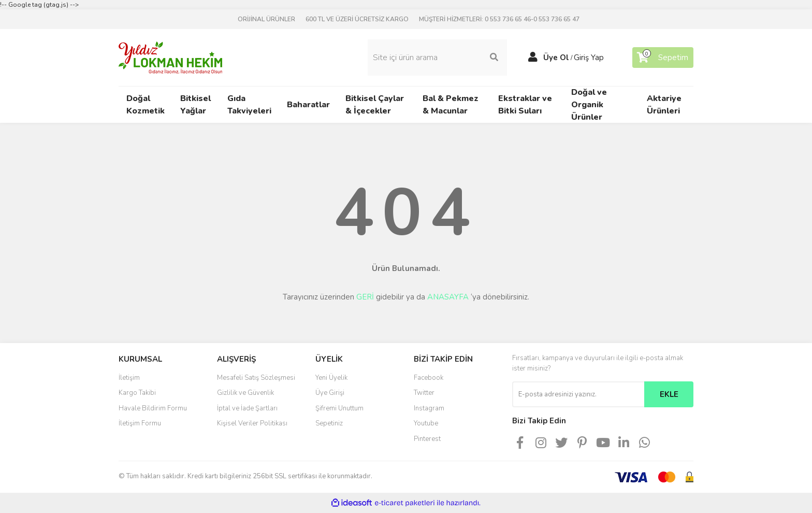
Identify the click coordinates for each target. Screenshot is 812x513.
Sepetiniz (329, 423)
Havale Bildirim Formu (153, 408)
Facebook (429, 378)
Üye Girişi (330, 393)
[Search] (437, 58)
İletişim (129, 378)
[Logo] (170, 57)
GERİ (365, 297)
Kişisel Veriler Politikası (252, 423)
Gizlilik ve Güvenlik (245, 393)
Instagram (429, 408)
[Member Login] (533, 58)
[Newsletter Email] (578, 394)
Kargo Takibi (137, 393)
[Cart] (663, 58)
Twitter (424, 393)
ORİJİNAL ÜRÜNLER (266, 19)
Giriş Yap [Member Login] (589, 58)
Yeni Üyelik (331, 378)
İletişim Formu (140, 423)
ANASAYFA (448, 297)
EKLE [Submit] (669, 394)
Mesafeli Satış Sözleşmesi (256, 378)
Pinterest (427, 439)
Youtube (426, 423)
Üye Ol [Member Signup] (556, 58)
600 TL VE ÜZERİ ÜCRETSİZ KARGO (357, 19)
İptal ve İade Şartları (247, 408)
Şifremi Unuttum (339, 408)
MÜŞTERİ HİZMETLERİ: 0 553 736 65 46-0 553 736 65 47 (499, 19)
